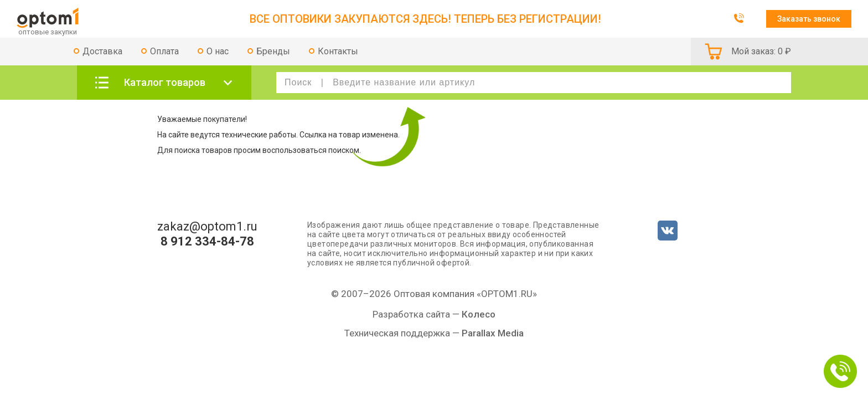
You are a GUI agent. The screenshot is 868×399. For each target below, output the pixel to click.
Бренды (273, 51)
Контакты (338, 51)
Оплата (164, 51)
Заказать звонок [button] (809, 19)
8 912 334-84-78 (207, 242)
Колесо (479, 314)
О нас (218, 51)
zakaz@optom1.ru (207, 227)
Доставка (102, 51)
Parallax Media (493, 333)
